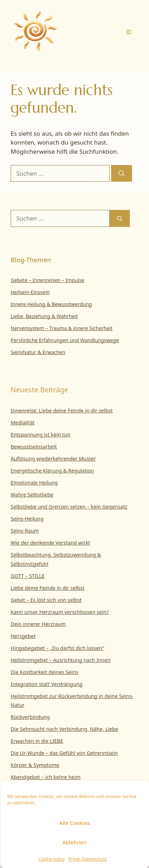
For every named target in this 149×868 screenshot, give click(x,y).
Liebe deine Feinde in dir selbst (48, 588)
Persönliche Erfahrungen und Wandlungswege (65, 340)
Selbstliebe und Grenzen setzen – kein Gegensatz (69, 507)
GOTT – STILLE (28, 576)
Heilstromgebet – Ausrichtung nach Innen (61, 660)
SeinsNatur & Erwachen (38, 352)
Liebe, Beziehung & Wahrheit (44, 316)
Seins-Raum (25, 531)
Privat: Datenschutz (88, 859)
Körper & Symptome (35, 765)
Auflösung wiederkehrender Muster (53, 459)
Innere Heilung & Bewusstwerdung (51, 304)
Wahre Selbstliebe (32, 495)
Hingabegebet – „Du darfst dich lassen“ (57, 648)
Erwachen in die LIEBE (37, 741)
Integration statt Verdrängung (47, 684)
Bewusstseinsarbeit (34, 447)
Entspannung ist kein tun (41, 435)
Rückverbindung (30, 717)
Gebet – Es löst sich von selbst (46, 600)
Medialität (23, 423)
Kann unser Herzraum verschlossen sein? (60, 612)
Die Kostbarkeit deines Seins (44, 672)
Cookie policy (52, 859)
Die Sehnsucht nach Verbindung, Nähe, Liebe (64, 729)
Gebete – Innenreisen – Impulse (47, 280)
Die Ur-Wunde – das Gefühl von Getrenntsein (64, 753)
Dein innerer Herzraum (38, 624)
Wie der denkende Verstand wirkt (50, 543)
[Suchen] (122, 174)
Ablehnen (74, 842)
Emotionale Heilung (34, 483)
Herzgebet (23, 636)
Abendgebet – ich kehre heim (45, 777)
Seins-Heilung (27, 519)
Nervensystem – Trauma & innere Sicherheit (62, 328)
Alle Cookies (74, 823)
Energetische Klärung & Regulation (52, 471)
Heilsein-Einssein (30, 292)
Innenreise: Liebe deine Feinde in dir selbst (62, 410)
